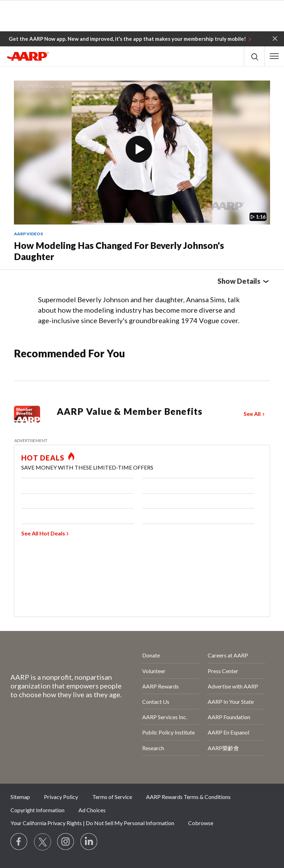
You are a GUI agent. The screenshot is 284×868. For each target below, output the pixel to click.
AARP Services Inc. (165, 717)
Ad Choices (92, 810)
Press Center (223, 671)
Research (153, 748)
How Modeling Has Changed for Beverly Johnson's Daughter (119, 251)
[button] (275, 38)
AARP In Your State (231, 702)
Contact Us (156, 702)
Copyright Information (37, 810)
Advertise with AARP (233, 686)
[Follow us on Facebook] (19, 842)
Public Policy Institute (168, 732)
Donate (151, 655)
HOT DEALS (43, 458)
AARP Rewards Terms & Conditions (188, 797)
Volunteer (154, 671)
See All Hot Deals (43, 533)
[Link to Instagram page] (66, 842)
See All (252, 414)
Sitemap (20, 797)
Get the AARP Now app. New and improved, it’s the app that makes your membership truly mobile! (127, 39)
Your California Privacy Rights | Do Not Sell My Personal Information (92, 823)
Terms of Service (112, 797)
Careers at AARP (228, 655)
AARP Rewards (160, 686)
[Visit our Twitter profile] (43, 842)
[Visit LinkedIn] (89, 842)
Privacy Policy (61, 797)
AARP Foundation (229, 717)
